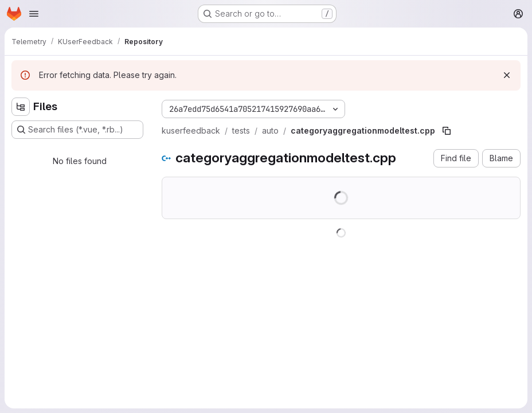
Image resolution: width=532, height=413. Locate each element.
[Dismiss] (507, 75)
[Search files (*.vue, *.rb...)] (77, 130)
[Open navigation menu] (34, 14)
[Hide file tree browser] (21, 107)
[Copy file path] (447, 131)
